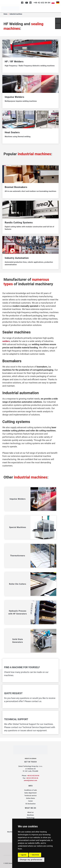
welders (6, 341)
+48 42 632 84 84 (33, 776)
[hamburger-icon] (57, 9)
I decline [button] (35, 855)
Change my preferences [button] (31, 860)
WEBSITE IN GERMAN (30, 759)
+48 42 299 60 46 (32, 778)
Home (5, 14)
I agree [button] (23, 855)
